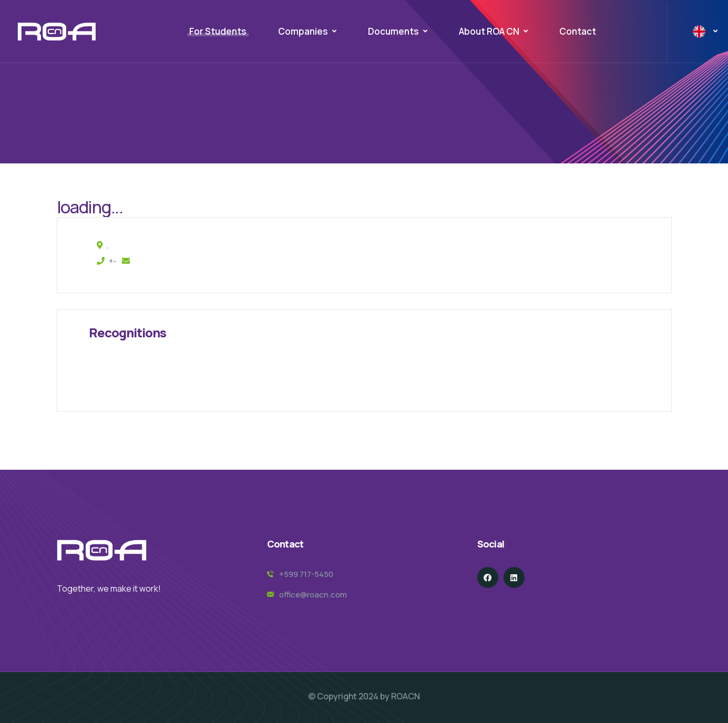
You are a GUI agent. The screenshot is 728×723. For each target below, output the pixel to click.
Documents (393, 31)
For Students (218, 31)
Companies (303, 31)
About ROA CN (489, 31)
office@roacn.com (313, 595)
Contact (578, 31)
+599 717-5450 (306, 574)
